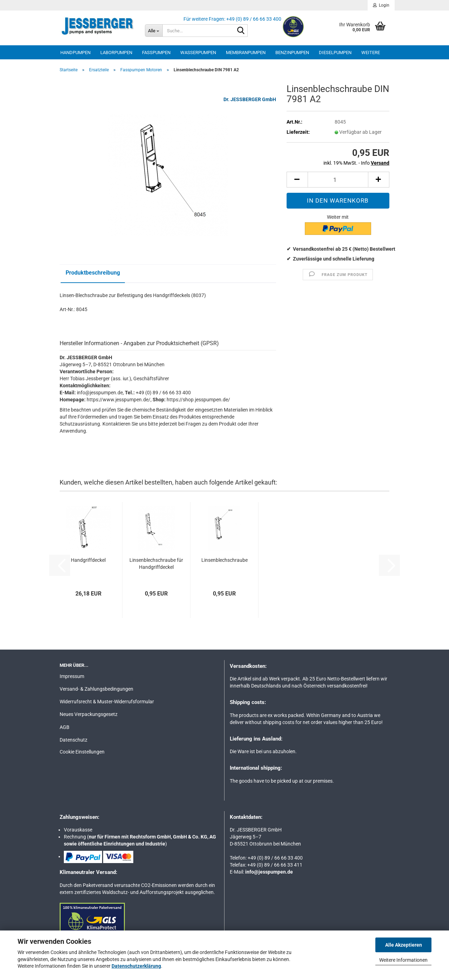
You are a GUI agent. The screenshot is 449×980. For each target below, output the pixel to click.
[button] (297, 180)
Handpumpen (75, 52)
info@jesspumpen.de (269, 872)
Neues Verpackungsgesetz (89, 714)
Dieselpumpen (335, 52)
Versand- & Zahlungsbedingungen (96, 689)
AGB (65, 727)
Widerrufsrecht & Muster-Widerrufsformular (107, 702)
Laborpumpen (116, 52)
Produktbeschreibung (93, 273)
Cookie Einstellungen (82, 752)
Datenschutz (73, 740)
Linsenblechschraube (224, 560)
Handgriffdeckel (88, 560)
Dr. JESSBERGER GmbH (250, 99)
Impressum (72, 676)
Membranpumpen (246, 52)
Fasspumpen (156, 52)
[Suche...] (154, 31)
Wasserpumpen (198, 52)
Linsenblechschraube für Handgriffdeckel (156, 564)
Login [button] (381, 5)
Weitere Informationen (403, 960)
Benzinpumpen (292, 52)
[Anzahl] (338, 180)
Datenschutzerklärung (136, 966)
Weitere (371, 52)
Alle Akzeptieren (404, 945)
